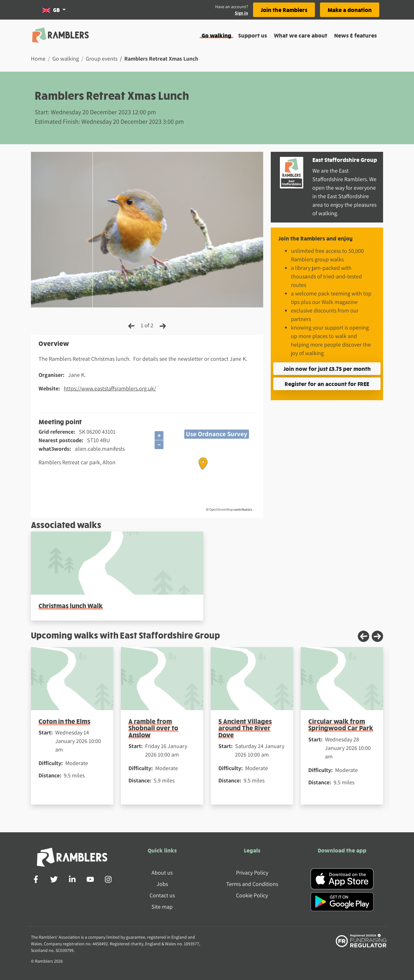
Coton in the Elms (64, 721)
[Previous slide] (364, 636)
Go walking (216, 35)
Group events (102, 59)
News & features (355, 35)
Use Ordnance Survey (217, 434)
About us (162, 873)
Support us (253, 35)
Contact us (162, 895)
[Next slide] (377, 636)
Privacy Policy (252, 873)
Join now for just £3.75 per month (327, 368)
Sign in (241, 13)
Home (38, 59)
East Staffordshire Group (345, 160)
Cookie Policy (252, 895)
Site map (162, 907)
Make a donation (350, 10)
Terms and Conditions (252, 884)
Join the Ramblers (284, 10)
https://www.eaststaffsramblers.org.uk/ (110, 388)
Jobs (162, 884)
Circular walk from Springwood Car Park (341, 724)
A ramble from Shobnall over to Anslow (153, 728)
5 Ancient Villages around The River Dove (245, 728)
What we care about (301, 35)
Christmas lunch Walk (71, 606)
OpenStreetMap (221, 509)
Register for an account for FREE (327, 384)
